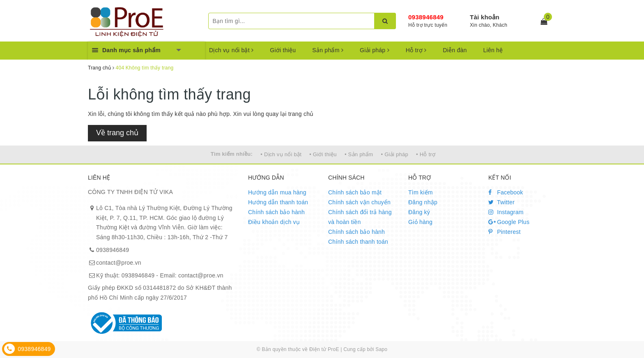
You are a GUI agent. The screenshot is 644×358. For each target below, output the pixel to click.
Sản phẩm (328, 50)
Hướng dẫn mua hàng (277, 192)
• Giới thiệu (323, 154)
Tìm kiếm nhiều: (232, 154)
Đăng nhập (423, 202)
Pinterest (505, 232)
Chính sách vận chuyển (359, 202)
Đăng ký (419, 212)
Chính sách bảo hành (276, 212)
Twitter (501, 202)
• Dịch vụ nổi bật (281, 154)
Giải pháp (375, 50)
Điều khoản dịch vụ (274, 222)
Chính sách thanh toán (358, 242)
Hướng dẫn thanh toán (278, 202)
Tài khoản (485, 17)
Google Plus (509, 222)
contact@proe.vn (119, 263)
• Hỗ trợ (426, 154)
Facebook (506, 192)
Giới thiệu (283, 50)
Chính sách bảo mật (355, 192)
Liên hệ (493, 50)
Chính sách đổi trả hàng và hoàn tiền (360, 217)
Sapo (381, 349)
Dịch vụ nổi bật (231, 50)
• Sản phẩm (359, 154)
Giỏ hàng (420, 222)
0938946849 (426, 17)
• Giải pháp (395, 154)
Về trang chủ (117, 133)
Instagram (506, 212)
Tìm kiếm (421, 192)
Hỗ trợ (416, 50)
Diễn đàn (455, 50)
